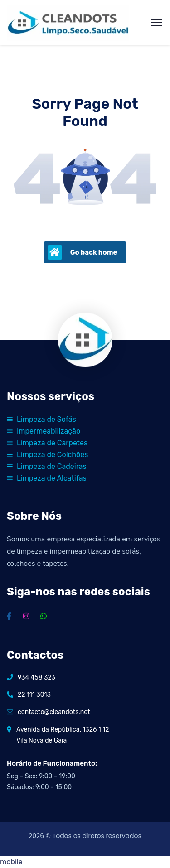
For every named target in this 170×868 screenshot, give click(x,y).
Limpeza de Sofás (41, 419)
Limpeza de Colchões (47, 455)
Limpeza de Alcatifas (47, 478)
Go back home (83, 252)
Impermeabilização (44, 431)
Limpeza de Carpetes (47, 443)
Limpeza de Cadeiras (47, 466)
